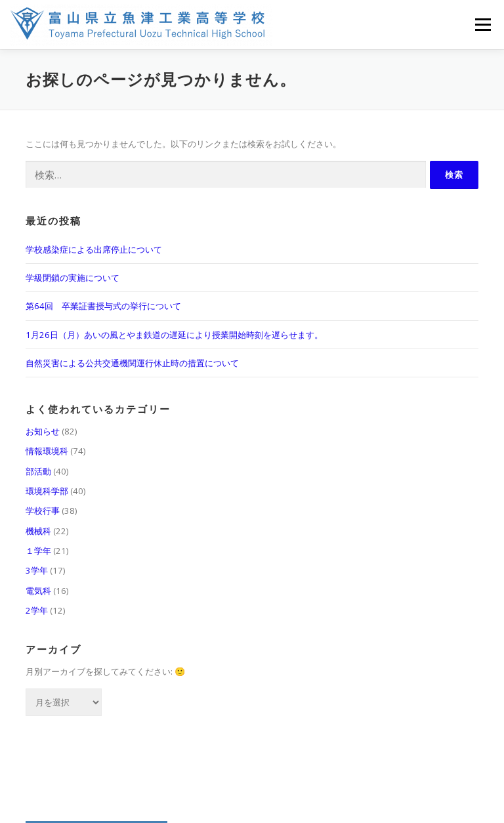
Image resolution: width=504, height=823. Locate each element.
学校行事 (43, 511)
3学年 (37, 570)
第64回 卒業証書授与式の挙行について (103, 306)
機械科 (38, 531)
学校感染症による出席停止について (94, 249)
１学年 (38, 551)
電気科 (38, 591)
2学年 (37, 610)
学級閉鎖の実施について (73, 278)
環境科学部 (47, 491)
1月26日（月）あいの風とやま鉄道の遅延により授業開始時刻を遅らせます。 (174, 335)
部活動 (38, 471)
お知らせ (43, 431)
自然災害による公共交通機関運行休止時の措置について (132, 363)
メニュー (483, 24)
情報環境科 (47, 451)
